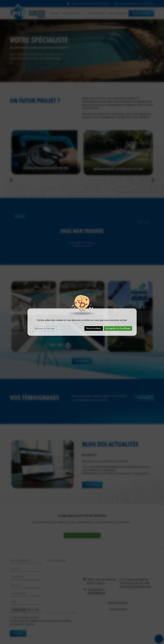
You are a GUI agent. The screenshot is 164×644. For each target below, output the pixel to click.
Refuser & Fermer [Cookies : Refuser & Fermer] (45, 329)
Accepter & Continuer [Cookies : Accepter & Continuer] (118, 328)
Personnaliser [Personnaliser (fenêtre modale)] (94, 328)
